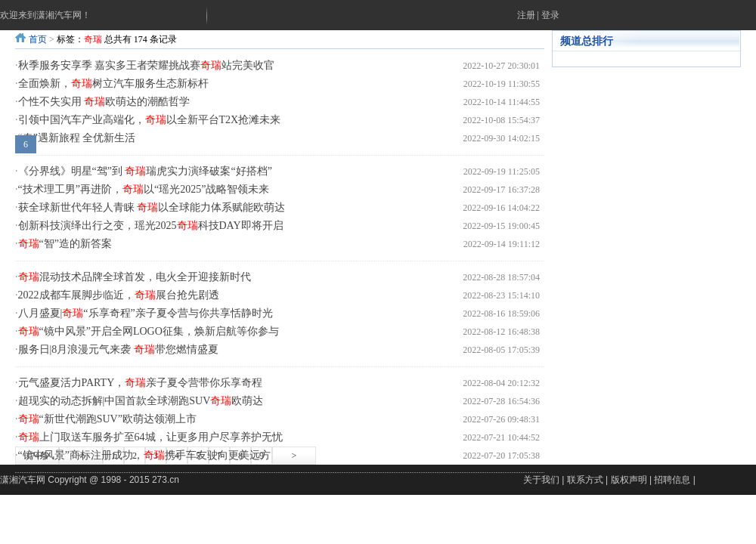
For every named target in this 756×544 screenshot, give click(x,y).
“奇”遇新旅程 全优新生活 (77, 138)
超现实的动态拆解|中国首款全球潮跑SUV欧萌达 (141, 401)
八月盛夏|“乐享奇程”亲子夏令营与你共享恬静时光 (146, 313)
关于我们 (541, 480)
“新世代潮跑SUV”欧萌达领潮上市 (107, 419)
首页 (38, 39)
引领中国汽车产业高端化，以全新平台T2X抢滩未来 (150, 120)
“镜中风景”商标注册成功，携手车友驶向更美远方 (144, 455)
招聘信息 (672, 480)
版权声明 (629, 480)
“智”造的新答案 (65, 244)
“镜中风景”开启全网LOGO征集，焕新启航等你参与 (149, 331)
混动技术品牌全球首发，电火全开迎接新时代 (135, 277)
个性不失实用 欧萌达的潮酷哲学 (104, 102)
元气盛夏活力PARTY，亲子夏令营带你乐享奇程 (141, 383)
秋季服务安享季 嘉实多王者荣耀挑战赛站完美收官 (147, 65)
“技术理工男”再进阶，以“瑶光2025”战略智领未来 (144, 189)
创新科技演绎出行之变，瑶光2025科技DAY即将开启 (151, 226)
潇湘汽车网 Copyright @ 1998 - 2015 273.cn (90, 480)
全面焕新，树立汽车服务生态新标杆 (113, 83)
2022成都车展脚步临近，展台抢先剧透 (119, 295)
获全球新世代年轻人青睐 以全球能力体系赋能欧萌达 (152, 207)
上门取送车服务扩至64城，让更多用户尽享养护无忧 (150, 437)
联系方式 (585, 480)
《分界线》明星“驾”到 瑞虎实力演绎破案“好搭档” (145, 171)
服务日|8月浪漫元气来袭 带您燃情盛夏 (118, 349)
